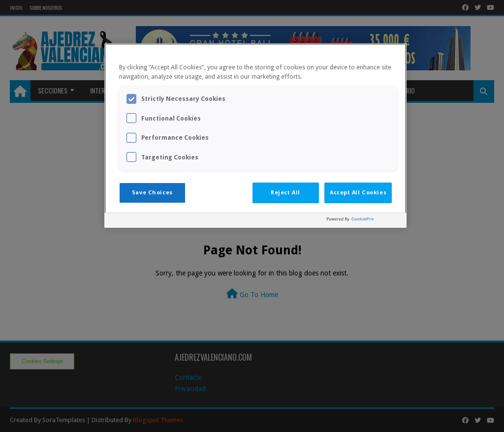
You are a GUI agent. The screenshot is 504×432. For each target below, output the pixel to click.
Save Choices (152, 192)
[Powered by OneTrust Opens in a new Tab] (364, 222)
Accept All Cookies (358, 192)
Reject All (285, 192)
